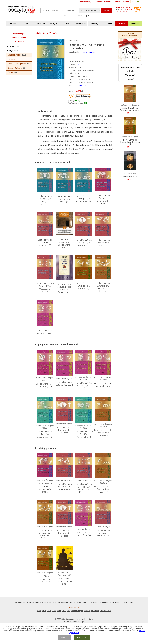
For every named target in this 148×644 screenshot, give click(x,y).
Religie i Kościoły (15, 68)
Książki (11, 46)
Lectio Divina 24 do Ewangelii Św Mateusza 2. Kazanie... (45, 288)
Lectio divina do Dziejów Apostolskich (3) (45, 434)
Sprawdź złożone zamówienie (130, 35)
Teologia (11, 59)
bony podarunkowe (103, 2)
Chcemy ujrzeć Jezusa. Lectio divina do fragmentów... (64, 288)
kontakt (117, 2)
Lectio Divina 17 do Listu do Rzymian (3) (84, 386)
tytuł (88, 16)
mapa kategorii (19, 34)
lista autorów (19, 41)
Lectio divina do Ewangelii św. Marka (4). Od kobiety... (45, 200)
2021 (64, 611)
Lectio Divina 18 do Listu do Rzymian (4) (103, 386)
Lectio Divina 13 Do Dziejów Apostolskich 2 (84, 434)
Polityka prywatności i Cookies (82, 602)
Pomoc (98, 602)
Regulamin (65, 602)
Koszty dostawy (53, 602)
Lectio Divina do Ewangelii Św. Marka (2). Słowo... (84, 199)
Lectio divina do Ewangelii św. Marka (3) (64, 199)
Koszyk (43, 602)
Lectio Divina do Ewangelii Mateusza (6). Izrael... (103, 200)
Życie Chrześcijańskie (17, 64)
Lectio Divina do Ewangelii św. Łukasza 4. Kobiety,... (103, 287)
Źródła (10, 72)
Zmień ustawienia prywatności (121, 602)
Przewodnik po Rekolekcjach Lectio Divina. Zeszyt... (64, 244)
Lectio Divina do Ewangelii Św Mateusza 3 (103, 243)
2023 (54, 611)
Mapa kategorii (77, 611)
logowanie (136, 2)
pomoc (126, 2)
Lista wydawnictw (92, 611)
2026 (39, 611)
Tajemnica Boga (130, 176)
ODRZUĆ (65, 637)
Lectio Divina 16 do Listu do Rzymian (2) (45, 387)
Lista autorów (105, 611)
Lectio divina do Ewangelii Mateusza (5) (45, 243)
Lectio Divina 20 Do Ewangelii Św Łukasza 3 (103, 433)
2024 (49, 611)
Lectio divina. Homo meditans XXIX (64, 581)
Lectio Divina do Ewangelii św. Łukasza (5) (84, 286)
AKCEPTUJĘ (82, 637)
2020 (68, 611)
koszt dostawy (85, 2)
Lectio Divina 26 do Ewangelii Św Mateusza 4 (84, 243)
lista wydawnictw (19, 38)
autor (80, 16)
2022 (59, 611)
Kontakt (105, 602)
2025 (44, 611)
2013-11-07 (82, 85)
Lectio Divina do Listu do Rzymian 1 (45, 332)
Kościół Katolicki (15, 55)
